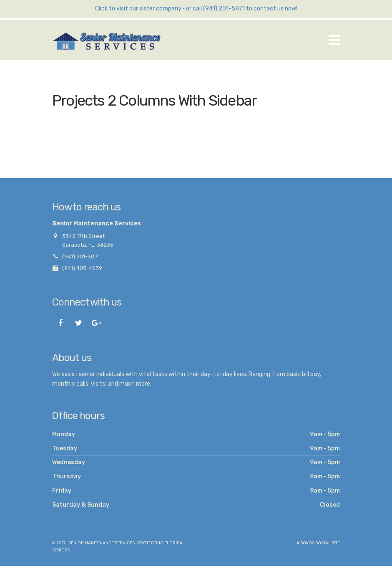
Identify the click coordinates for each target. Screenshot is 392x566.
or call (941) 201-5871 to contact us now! (242, 9)
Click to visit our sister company (138, 9)
